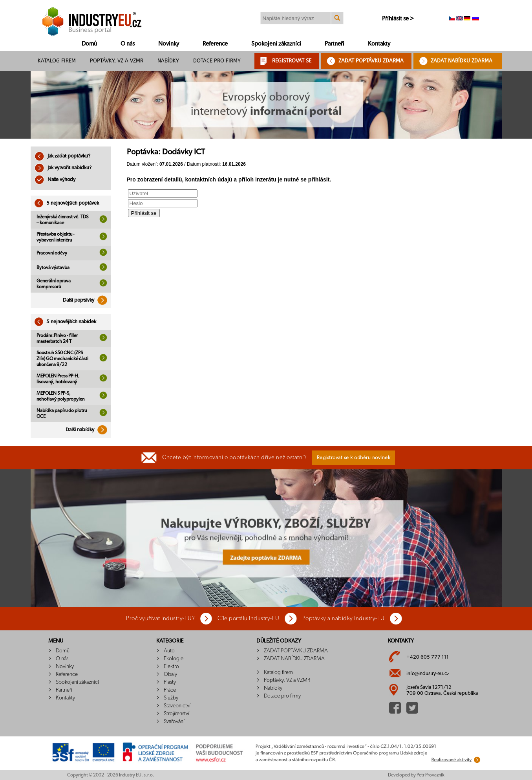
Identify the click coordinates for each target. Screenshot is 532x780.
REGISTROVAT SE (292, 61)
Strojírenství (176, 714)
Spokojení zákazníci (276, 44)
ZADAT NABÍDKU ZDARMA (462, 61)
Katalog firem (57, 61)
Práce (170, 690)
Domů (89, 44)
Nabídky (168, 61)
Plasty (170, 682)
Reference (215, 44)
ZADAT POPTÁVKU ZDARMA (371, 61)
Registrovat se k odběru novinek (354, 458)
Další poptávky (87, 300)
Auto (169, 651)
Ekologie (174, 659)
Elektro (171, 666)
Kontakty (379, 44)
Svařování (174, 721)
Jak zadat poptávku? (62, 156)
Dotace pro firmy (217, 61)
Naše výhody (55, 180)
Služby (171, 698)
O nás (128, 44)
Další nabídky (88, 430)
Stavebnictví (177, 706)
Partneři (335, 44)
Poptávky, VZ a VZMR (117, 61)
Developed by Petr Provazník (416, 775)
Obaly (170, 674)
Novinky (169, 44)
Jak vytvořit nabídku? (63, 168)
